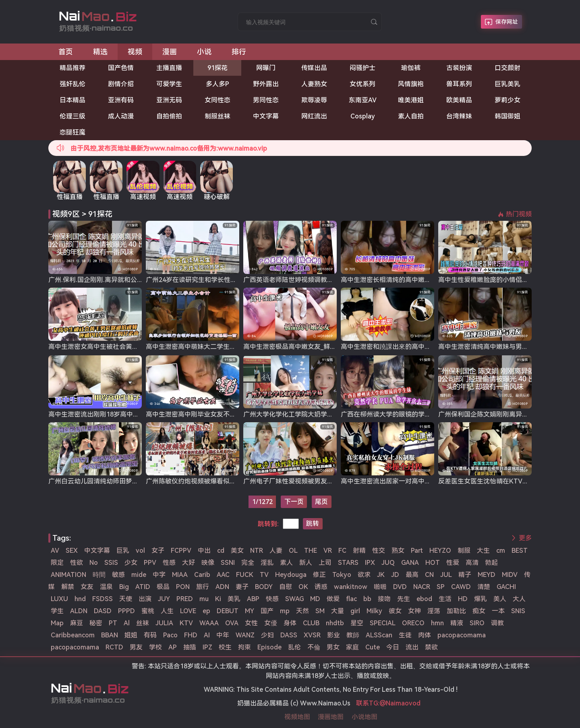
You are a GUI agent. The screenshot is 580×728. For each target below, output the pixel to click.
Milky (374, 611)
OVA (232, 623)
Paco (170, 635)
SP (441, 587)
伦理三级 (72, 116)
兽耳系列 (459, 84)
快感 (272, 599)
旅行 (203, 587)
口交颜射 (507, 68)
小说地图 (365, 717)
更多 (525, 538)
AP (173, 647)
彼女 (395, 611)
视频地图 (297, 717)
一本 (498, 611)
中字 (159, 575)
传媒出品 (314, 68)
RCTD (114, 647)
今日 (393, 647)
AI (207, 635)
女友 (87, 587)
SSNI (228, 563)
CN (429, 575)
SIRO (477, 623)
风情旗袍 (411, 84)
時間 (99, 575)
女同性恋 (217, 100)
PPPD (126, 611)
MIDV (510, 575)
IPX (370, 563)
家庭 (352, 647)
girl (355, 611)
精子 (465, 575)
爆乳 (481, 599)
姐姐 (131, 635)
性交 (379, 551)
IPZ (207, 647)
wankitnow (351, 587)
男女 (333, 647)
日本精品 (72, 100)
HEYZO (440, 551)
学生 (57, 611)
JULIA (164, 623)
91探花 (217, 68)
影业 (333, 635)
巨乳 (123, 551)
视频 (135, 52)
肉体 (425, 635)
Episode (269, 647)
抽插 (190, 647)
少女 (131, 563)
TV (264, 575)
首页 (66, 52)
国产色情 (121, 68)
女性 (251, 623)
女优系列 (362, 84)
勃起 (491, 563)
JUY (164, 599)
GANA (410, 563)
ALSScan (379, 635)
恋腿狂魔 (72, 132)
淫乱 (267, 563)
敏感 (118, 575)
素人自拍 (411, 116)
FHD (191, 635)
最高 (412, 575)
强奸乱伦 (72, 84)
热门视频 (519, 214)
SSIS (111, 563)
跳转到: (268, 524)
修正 (319, 575)
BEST (520, 551)
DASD (103, 611)
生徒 (405, 635)
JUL (446, 575)
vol (140, 551)
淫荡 (434, 611)
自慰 (286, 587)
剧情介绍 (121, 84)
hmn (437, 623)
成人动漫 (121, 116)
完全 (248, 563)
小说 (204, 52)
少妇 (267, 635)
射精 (359, 551)
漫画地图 (331, 717)
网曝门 (266, 68)
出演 (145, 599)
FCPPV (181, 551)
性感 (169, 563)
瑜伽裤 (411, 68)
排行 (239, 52)
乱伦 (294, 647)
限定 (57, 563)
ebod (424, 599)
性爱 (453, 563)
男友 (136, 647)
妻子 (242, 587)
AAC (223, 575)
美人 (500, 599)
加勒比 (456, 611)
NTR (257, 551)
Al (127, 623)
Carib (202, 575)
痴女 (479, 611)
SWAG (294, 599)
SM (320, 611)
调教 (497, 623)
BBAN (110, 635)
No (94, 563)
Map (57, 623)
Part (417, 551)
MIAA (180, 575)
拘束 (244, 647)
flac (351, 599)
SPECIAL (383, 623)
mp (285, 611)
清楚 (484, 587)
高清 (472, 563)
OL (293, 551)
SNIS (518, 611)
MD (315, 599)
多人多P (217, 84)
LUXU (59, 599)
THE (311, 551)
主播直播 (169, 68)
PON (183, 587)
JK (381, 575)
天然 (302, 611)
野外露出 (266, 84)
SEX (72, 551)
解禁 (68, 587)
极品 (163, 587)
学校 (155, 647)
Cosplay (363, 116)
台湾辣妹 (459, 116)
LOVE (188, 611)
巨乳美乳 (507, 84)
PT (113, 623)
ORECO (413, 623)
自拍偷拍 (169, 116)
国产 (267, 611)
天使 (126, 599)
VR (328, 551)
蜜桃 (148, 611)
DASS (289, 635)
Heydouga (291, 575)
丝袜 (143, 623)
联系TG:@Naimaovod (388, 703)
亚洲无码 (169, 100)
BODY (264, 587)
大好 (188, 563)
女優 (271, 623)
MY (250, 611)
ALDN (79, 611)
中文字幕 (266, 116)
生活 (445, 599)
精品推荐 (72, 68)
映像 (208, 563)
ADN (222, 587)
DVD (400, 587)
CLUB (311, 623)
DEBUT (228, 611)
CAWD (461, 587)
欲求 (364, 575)
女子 (158, 551)
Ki (218, 599)
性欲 (77, 563)
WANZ (245, 635)
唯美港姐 (411, 100)
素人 (286, 563)
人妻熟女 (314, 84)
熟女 (398, 551)
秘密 (96, 623)
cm (501, 551)
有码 (150, 635)
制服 (464, 551)
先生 (404, 599)
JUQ (388, 563)
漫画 (170, 52)
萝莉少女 (507, 100)
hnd (80, 599)
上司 (325, 563)
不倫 (314, 647)
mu (204, 599)
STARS (348, 563)
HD (463, 599)
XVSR (312, 635)
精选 (100, 52)
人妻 (276, 551)
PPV (150, 563)
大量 (338, 611)
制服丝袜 (217, 116)
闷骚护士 (362, 68)
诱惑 (321, 587)
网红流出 (314, 116)
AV (55, 551)
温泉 (106, 587)
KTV (186, 623)
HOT (433, 563)
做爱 (333, 599)
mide (139, 575)
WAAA (209, 623)
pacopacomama (462, 635)
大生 (483, 551)
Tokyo (342, 575)
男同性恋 (266, 100)
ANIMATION (68, 575)
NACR (422, 587)
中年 (223, 635)
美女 (237, 551)
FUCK (245, 575)
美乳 (234, 599)
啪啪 (380, 587)
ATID (143, 587)
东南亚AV (363, 100)
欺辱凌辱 (314, 100)
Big (124, 587)
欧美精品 (459, 100)
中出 (204, 551)
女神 (414, 611)
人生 (167, 611)
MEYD (487, 575)
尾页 (321, 502)
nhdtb (335, 623)
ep (206, 611)
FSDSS (103, 599)
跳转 (313, 524)
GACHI (506, 587)
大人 (519, 599)
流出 (412, 647)
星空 (357, 623)
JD (395, 575)
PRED (185, 599)
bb (367, 599)
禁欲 (431, 647)
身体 (290, 623)
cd (221, 551)
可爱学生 (169, 84)
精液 (457, 623)
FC (342, 551)
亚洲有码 (121, 100)
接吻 (384, 599)
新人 (306, 563)
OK (303, 587)
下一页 (294, 502)
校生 (225, 647)
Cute (373, 647)
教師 (353, 635)
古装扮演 (459, 68)
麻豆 (77, 623)
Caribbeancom (73, 635)
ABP (253, 599)
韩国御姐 (507, 116)
